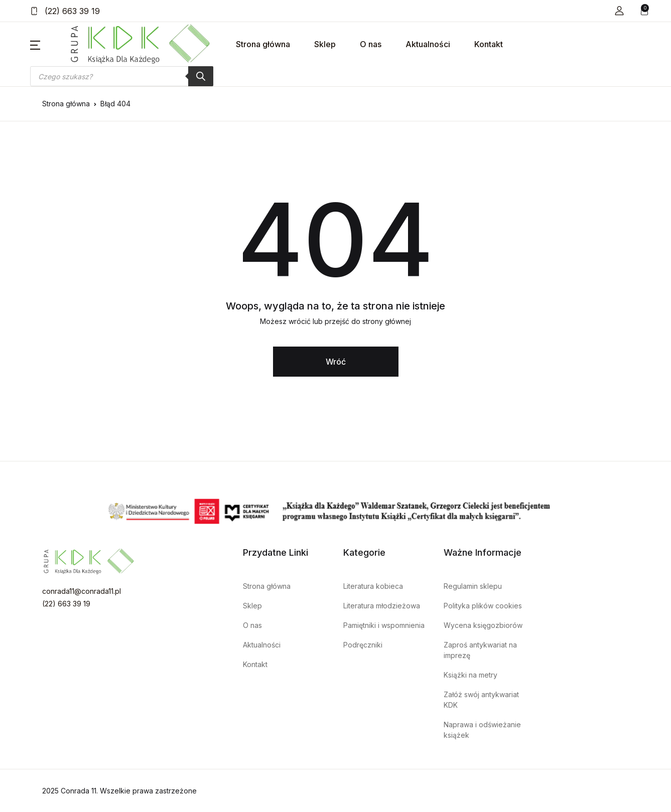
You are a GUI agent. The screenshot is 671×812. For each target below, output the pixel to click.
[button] (619, 11)
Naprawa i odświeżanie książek (482, 730)
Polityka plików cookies (483, 606)
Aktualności (428, 44)
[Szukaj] (201, 76)
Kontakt (489, 44)
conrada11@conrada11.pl (82, 591)
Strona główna (263, 44)
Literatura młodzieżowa (382, 606)
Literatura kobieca (373, 586)
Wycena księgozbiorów (483, 625)
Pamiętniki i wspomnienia (384, 625)
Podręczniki (363, 645)
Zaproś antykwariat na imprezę (480, 650)
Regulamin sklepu (473, 586)
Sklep (325, 44)
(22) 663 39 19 (65, 11)
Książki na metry (471, 675)
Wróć (336, 362)
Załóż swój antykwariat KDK (481, 700)
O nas (371, 44)
